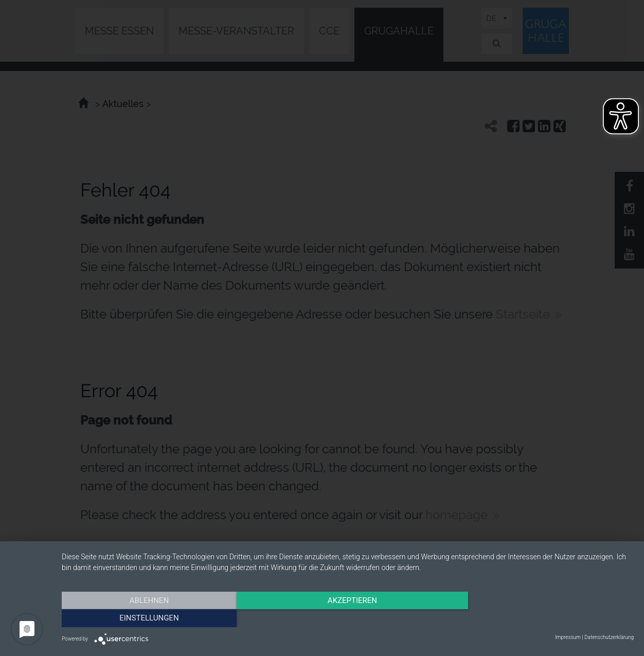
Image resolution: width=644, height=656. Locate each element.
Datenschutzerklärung (609, 637)
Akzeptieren (348, 617)
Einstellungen (548, 617)
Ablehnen (148, 617)
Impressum (568, 637)
